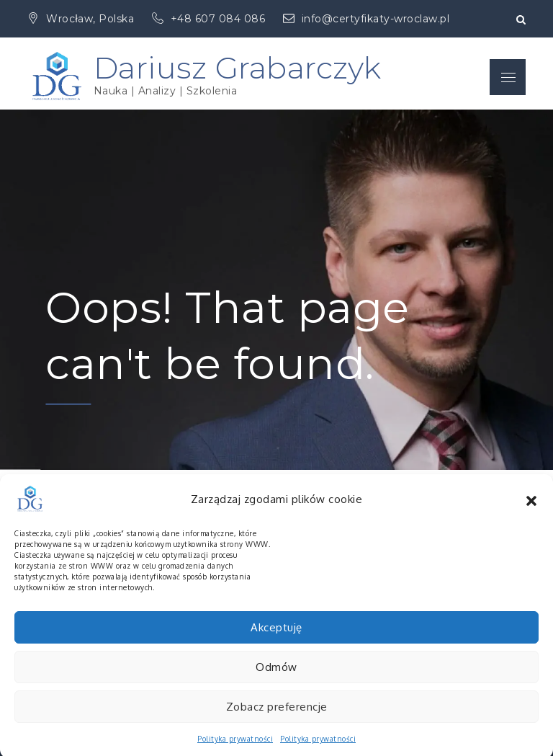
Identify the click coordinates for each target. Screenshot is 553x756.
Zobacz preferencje (277, 715)
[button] (531, 508)
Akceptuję (276, 636)
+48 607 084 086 (210, 19)
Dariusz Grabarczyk (238, 68)
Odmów (276, 676)
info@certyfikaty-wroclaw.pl (367, 19)
